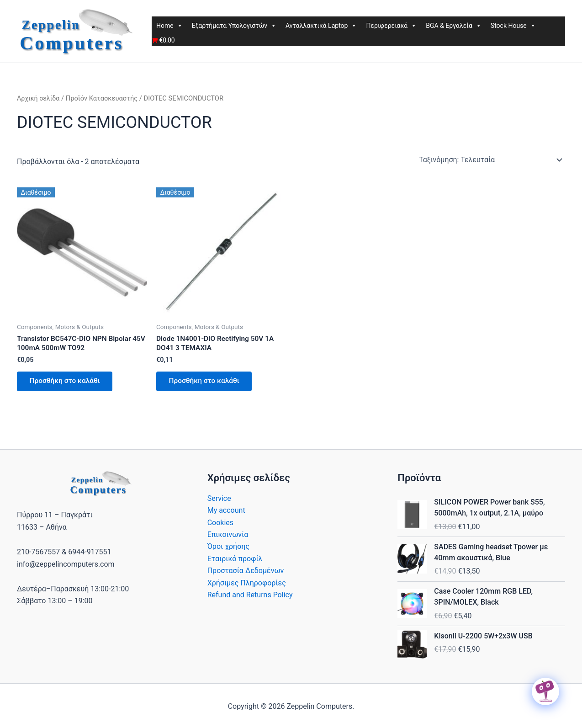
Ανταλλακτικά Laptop (321, 26)
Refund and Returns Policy (250, 598)
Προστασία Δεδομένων (246, 573)
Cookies (220, 525)
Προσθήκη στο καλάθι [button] (67, 383)
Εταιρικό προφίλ (235, 561)
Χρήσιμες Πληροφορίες (247, 585)
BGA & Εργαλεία (454, 26)
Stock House (513, 26)
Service (219, 501)
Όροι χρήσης (228, 549)
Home (169, 26)
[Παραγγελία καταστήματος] (490, 160)
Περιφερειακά (391, 26)
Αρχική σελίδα (39, 98)
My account (226, 513)
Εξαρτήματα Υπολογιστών (234, 26)
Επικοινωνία (228, 537)
